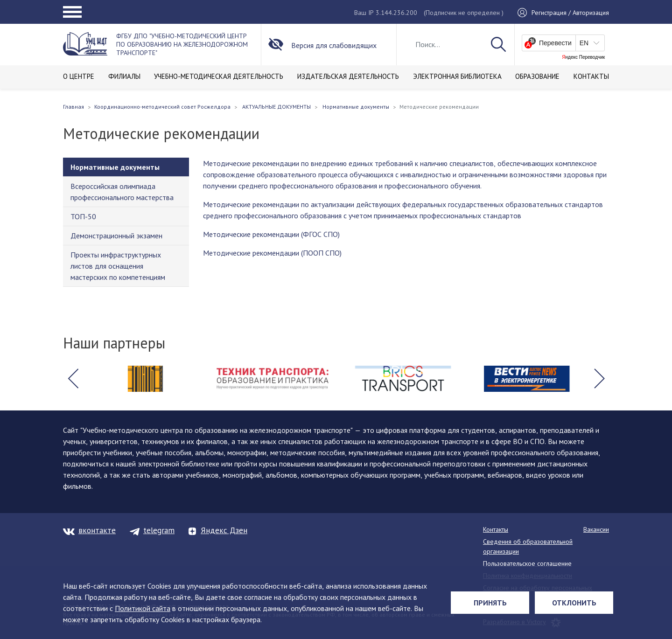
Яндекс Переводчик (583, 57)
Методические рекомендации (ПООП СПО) (272, 253)
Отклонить (574, 603)
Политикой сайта (143, 608)
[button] (73, 379)
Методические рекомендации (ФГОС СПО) (271, 234)
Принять (490, 603)
